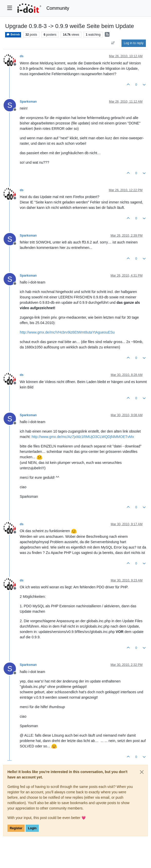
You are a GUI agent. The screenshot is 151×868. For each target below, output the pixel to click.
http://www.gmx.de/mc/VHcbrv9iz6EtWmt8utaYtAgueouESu (67, 332)
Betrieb (13, 35)
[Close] (142, 772)
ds (22, 56)
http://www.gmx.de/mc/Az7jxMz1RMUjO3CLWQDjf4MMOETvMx (83, 437)
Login (32, 828)
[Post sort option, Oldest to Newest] (113, 43)
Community (58, 8)
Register (16, 828)
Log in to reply (134, 43)
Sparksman (28, 102)
